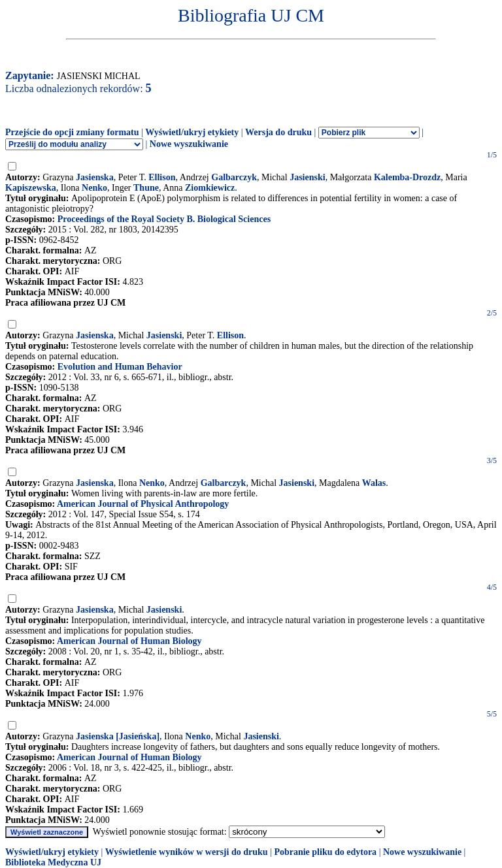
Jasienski (307, 177)
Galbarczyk (234, 177)
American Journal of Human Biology (129, 641)
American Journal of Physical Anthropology (143, 504)
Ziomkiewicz (210, 188)
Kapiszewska (31, 188)
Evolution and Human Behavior (120, 367)
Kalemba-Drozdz (407, 177)
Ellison (162, 177)
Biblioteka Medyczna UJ (53, 862)
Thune (146, 188)
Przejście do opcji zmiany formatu (72, 132)
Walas (374, 483)
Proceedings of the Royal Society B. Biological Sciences (164, 219)
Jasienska (95, 177)
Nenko (94, 188)
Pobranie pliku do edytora (325, 852)
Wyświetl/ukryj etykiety (192, 132)
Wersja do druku (278, 132)
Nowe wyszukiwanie (189, 144)
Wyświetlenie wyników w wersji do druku (187, 852)
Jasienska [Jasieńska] (118, 736)
